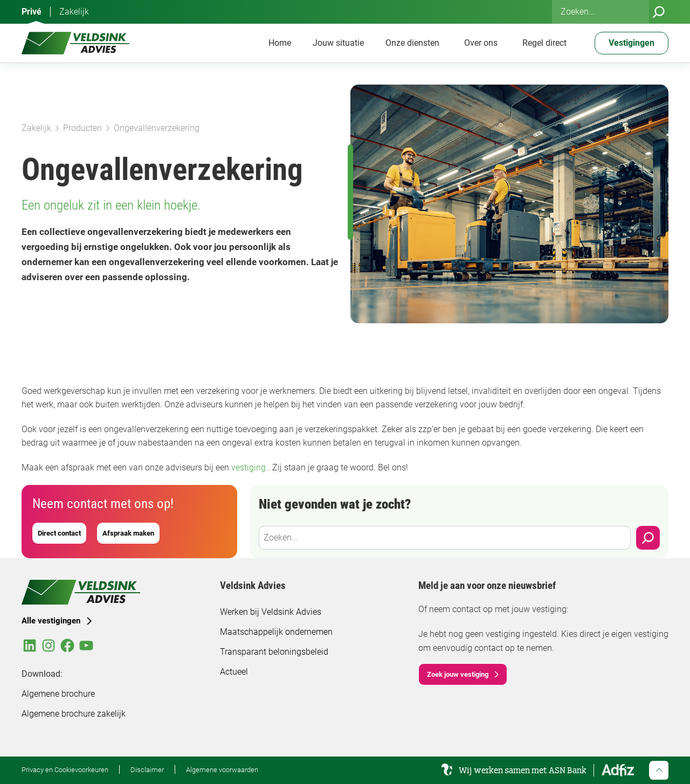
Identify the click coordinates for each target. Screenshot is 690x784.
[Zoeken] (659, 12)
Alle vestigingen (51, 621)
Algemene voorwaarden (222, 769)
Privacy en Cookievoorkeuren (65, 769)
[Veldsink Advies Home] (75, 43)
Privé (32, 12)
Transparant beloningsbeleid (274, 652)
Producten (82, 128)
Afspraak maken (128, 533)
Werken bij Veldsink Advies (271, 612)
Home (280, 43)
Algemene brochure (58, 694)
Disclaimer (147, 769)
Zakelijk (74, 12)
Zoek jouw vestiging (458, 674)
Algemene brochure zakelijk (74, 714)
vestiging (250, 467)
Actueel (234, 672)
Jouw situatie (338, 43)
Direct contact (59, 533)
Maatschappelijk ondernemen (276, 632)
